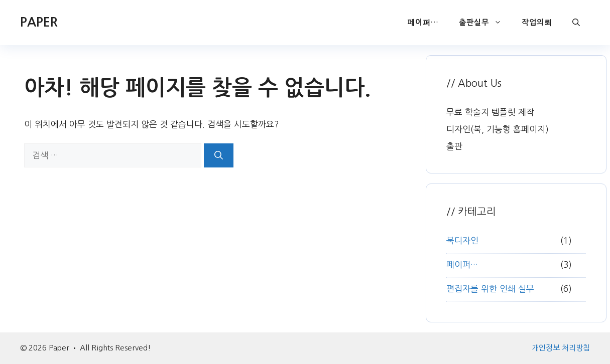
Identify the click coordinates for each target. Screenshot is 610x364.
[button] (576, 23)
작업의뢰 (537, 22)
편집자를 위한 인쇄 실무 (490, 289)
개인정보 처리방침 (561, 348)
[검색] (219, 155)
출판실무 (485, 23)
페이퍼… (423, 22)
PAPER (39, 22)
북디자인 (462, 240)
